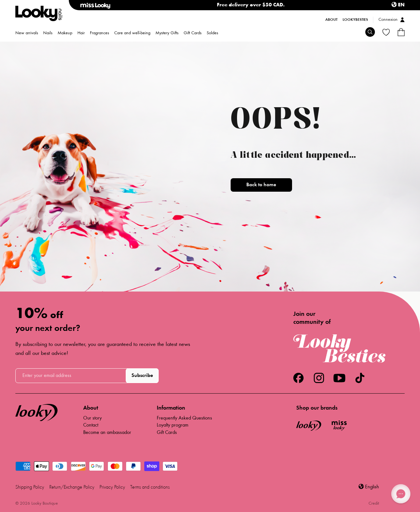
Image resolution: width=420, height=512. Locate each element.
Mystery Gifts (167, 33)
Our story (92, 418)
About (331, 20)
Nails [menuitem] (48, 33)
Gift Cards (193, 33)
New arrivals (27, 33)
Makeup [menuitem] (65, 33)
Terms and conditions (150, 487)
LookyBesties (355, 20)
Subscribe (142, 376)
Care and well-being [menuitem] (132, 33)
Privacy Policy (112, 487)
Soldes (212, 33)
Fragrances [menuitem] (99, 33)
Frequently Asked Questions (184, 418)
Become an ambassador (107, 433)
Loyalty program (173, 425)
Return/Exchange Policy (72, 487)
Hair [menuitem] (81, 33)
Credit (374, 504)
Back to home (261, 185)
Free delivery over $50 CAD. (251, 5)
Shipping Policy (30, 487)
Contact (91, 425)
